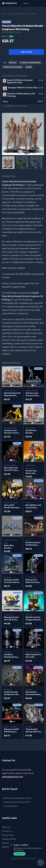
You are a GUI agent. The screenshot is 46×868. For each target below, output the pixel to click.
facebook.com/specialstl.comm (17, 798)
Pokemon (29, 727)
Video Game (20, 14)
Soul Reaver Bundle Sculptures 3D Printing (32, 432)
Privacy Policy (8, 835)
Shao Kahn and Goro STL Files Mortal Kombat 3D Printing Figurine (11, 469)
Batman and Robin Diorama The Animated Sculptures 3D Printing (32, 581)
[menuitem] (8, 162)
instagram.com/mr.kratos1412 (17, 802)
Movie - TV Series (10, 727)
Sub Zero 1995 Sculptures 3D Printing (21, 95)
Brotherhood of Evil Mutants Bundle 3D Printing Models (33, 544)
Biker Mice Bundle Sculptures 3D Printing (11, 547)
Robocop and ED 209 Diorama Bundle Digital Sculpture (11, 731)
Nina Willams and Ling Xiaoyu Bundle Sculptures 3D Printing (33, 507)
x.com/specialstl (10, 806)
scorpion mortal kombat (30, 62)
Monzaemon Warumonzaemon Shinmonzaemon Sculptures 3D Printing (33, 693)
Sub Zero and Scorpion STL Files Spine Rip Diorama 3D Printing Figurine (34, 394)
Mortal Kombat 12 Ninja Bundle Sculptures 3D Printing (12, 394)
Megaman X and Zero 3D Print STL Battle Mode (12, 619)
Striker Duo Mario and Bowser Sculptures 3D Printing (32, 472)
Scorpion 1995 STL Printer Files (23, 88)
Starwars (8, 577)
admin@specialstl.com (12, 777)
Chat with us (19, 854)
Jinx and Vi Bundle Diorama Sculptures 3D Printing (11, 507)
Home (4, 14)
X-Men (28, 540)
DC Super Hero (31, 577)
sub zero (13, 62)
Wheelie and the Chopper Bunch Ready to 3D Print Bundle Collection (34, 619)
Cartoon (29, 615)
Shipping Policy (9, 839)
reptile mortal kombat (13, 67)
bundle (29, 67)
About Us (6, 827)
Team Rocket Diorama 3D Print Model (34, 731)
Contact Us (7, 831)
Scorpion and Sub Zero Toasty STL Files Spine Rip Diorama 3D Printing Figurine (12, 432)
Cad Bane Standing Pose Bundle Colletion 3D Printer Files (12, 656)
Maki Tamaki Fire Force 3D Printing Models (33, 656)
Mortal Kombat (31, 14)
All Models (11, 14)
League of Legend (11, 503)
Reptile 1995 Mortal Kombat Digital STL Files (20, 81)
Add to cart (27, 52)
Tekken (28, 503)
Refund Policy (8, 843)
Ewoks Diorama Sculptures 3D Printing (11, 693)
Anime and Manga (33, 652)
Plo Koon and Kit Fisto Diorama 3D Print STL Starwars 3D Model (12, 581)
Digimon (29, 690)
